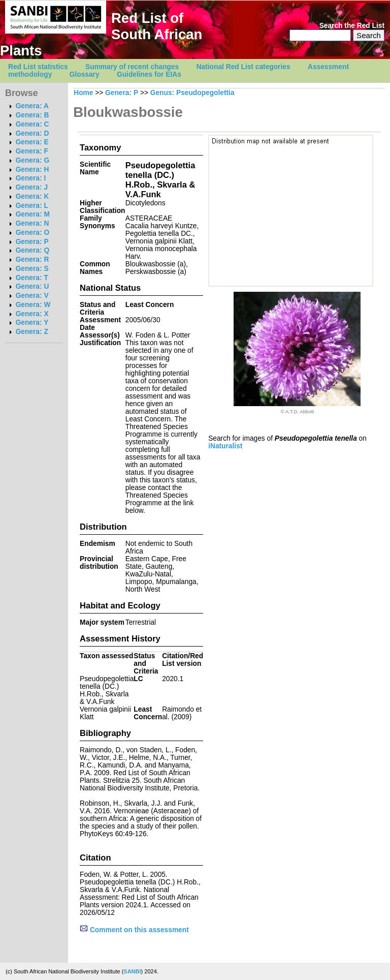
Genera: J (32, 187)
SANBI (132, 971)
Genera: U (32, 286)
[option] (297, 353)
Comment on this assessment (134, 930)
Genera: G (32, 160)
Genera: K (32, 196)
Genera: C (32, 124)
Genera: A (32, 106)
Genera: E (32, 142)
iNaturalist (225, 446)
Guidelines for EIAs (149, 74)
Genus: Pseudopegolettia (192, 93)
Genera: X (32, 314)
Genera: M (33, 214)
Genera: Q (32, 250)
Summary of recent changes (132, 67)
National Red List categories (243, 67)
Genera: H (32, 170)
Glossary (85, 74)
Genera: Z (32, 332)
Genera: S (32, 269)
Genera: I (31, 178)
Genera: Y (32, 323)
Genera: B (32, 115)
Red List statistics (38, 67)
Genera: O (32, 233)
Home (83, 93)
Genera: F (32, 151)
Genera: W (33, 305)
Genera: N (32, 223)
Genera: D (32, 133)
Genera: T (32, 278)
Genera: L (32, 206)
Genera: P (32, 242)
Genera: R (32, 259)
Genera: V (32, 296)
